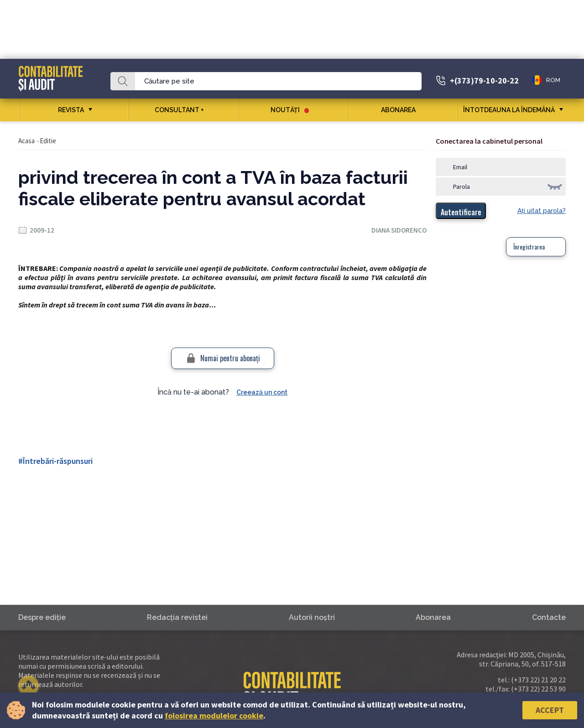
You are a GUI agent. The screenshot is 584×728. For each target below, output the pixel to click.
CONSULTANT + (183, 110)
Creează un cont (262, 392)
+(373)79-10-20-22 (484, 81)
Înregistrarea (529, 247)
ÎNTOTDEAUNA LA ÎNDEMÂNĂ (509, 110)
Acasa (26, 141)
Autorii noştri (312, 617)
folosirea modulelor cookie (214, 715)
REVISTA (71, 110)
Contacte (549, 617)
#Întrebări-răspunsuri (55, 461)
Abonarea (402, 110)
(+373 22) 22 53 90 (538, 689)
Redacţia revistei (177, 617)
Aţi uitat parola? (542, 211)
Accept (550, 710)
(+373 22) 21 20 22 (538, 680)
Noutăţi (290, 110)
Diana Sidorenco (399, 230)
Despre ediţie (42, 617)
